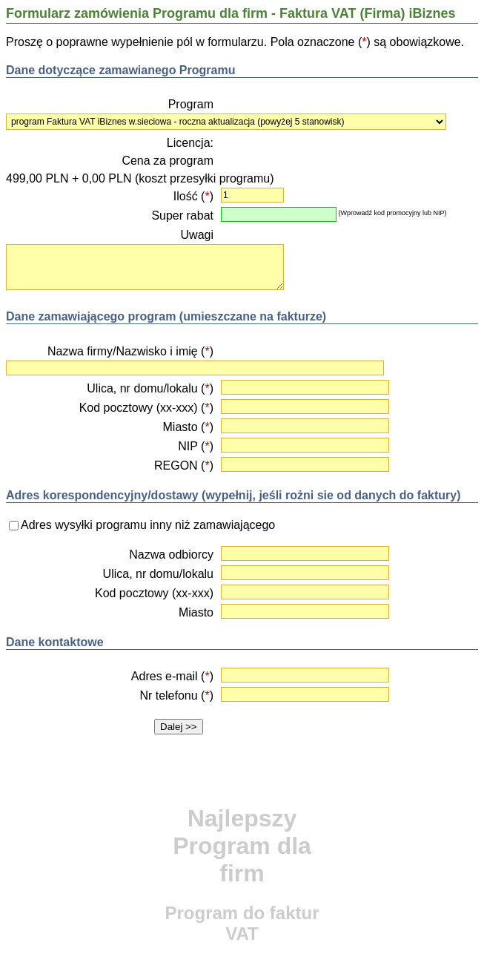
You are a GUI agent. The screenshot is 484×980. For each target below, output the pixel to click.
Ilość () (193, 196)
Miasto (196, 612)
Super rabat (182, 216)
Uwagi (197, 235)
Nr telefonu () (176, 695)
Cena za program (168, 161)
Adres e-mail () (172, 676)
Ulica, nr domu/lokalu (158, 574)
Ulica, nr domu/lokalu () (150, 388)
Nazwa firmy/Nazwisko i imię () (130, 351)
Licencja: (190, 143)
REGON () (184, 466)
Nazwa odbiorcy (171, 555)
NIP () (196, 446)
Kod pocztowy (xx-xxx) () (146, 408)
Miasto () (188, 427)
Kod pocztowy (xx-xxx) (154, 593)
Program (191, 104)
